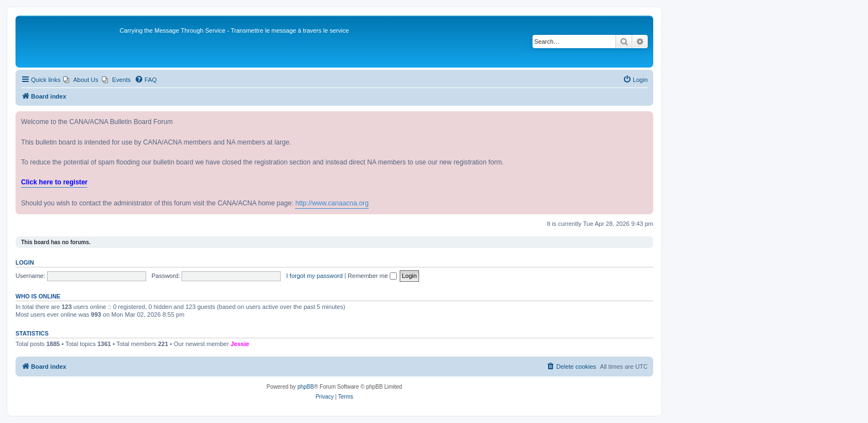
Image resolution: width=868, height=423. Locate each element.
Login (25, 262)
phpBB (306, 387)
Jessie (240, 344)
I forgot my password (314, 276)
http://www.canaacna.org (332, 203)
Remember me (372, 276)
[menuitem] (81, 80)
